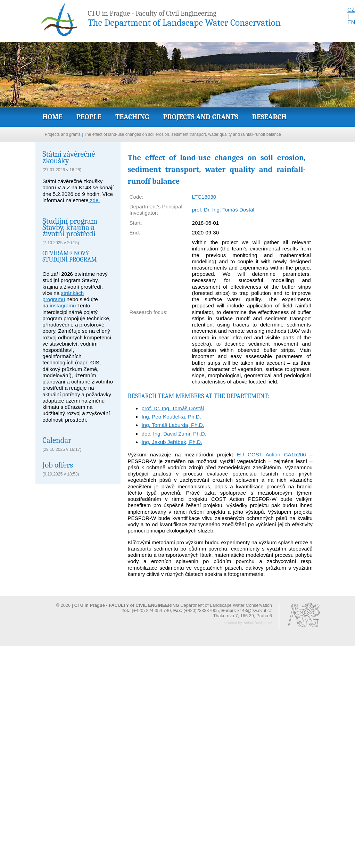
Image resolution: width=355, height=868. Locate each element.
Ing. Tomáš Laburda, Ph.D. (173, 425)
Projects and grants (200, 117)
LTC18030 (204, 197)
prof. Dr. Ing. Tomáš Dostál (173, 408)
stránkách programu (63, 296)
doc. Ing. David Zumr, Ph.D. (174, 434)
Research (269, 117)
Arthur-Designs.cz (258, 623)
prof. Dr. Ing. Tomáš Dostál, (224, 210)
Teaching (132, 117)
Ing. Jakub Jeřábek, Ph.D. (172, 442)
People (89, 117)
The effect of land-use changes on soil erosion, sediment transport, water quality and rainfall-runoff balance (183, 134)
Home (52, 117)
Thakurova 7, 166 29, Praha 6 (242, 616)
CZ (351, 10)
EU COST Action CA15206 (271, 454)
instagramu (63, 305)
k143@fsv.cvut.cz (255, 610)
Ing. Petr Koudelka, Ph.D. (171, 417)
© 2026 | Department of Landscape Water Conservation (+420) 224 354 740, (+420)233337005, (164, 608)
